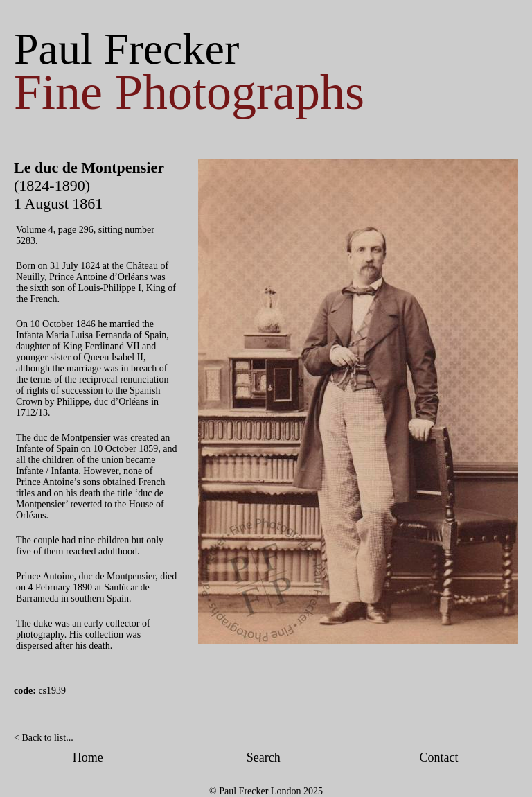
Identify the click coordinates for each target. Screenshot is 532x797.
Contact (439, 757)
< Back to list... (44, 738)
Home (88, 757)
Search (264, 757)
